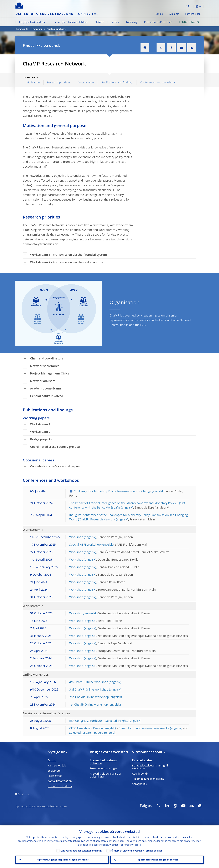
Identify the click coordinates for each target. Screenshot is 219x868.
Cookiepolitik (140, 774)
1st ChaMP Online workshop (89, 704)
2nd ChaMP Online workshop (89, 697)
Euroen (115, 22)
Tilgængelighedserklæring (148, 779)
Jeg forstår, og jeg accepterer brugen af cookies (62, 859)
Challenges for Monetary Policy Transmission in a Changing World (118, 491)
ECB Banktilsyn (190, 22)
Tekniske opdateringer (104, 768)
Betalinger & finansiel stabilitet (71, 22)
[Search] (171, 6)
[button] (193, 6)
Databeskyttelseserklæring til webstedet (150, 767)
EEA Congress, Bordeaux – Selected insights (99, 721)
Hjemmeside (22, 29)
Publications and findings (117, 82)
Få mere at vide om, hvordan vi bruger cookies (136, 850)
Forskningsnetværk (56, 29)
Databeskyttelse (142, 760)
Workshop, (77, 613)
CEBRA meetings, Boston (86, 728)
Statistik (99, 22)
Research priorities (59, 82)
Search (188, 6)
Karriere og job (57, 765)
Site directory (24, 794)
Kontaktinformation (60, 781)
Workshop (76, 537)
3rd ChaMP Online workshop (89, 689)
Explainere (54, 771)
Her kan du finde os (60, 786)
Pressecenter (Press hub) (158, 22)
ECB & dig (174, 14)
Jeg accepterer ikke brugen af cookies (157, 859)
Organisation (86, 82)
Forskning (132, 22)
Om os (159, 14)
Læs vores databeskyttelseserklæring (81, 850)
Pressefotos (55, 776)
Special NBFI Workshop (85, 545)
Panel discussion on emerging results (144, 728)
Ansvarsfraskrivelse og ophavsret (104, 762)
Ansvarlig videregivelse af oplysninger (105, 775)
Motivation (33, 82)
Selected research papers (86, 733)
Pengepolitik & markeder (33, 22)
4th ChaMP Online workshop (89, 682)
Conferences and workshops (158, 82)
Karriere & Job (193, 14)
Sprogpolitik (140, 784)
